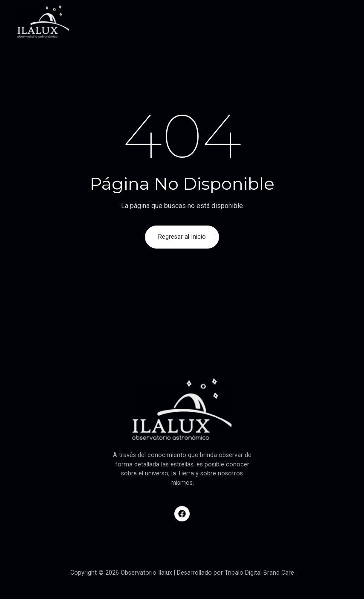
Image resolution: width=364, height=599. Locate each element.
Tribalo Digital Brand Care (259, 573)
